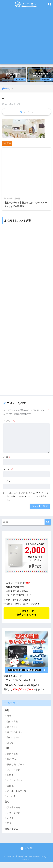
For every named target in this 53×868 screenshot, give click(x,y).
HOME (26, 848)
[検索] (48, 522)
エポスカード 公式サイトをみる (26, 613)
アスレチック (14, 770)
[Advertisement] (26, 37)
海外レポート (14, 737)
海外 (7, 710)
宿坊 (9, 823)
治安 (9, 716)
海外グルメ (13, 727)
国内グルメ (13, 759)
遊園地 (10, 786)
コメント (9, 421)
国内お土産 (13, 754)
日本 (7, 748)
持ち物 (10, 743)
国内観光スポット (16, 764)
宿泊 (7, 802)
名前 (7, 457)
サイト (7, 481)
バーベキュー (14, 796)
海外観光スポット (16, 732)
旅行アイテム (11, 829)
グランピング (14, 813)
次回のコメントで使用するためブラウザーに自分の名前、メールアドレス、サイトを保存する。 (28, 496)
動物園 (10, 775)
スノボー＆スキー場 (17, 791)
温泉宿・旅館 (14, 807)
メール (8, 469)
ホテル (10, 818)
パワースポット (15, 780)
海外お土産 (13, 721)
